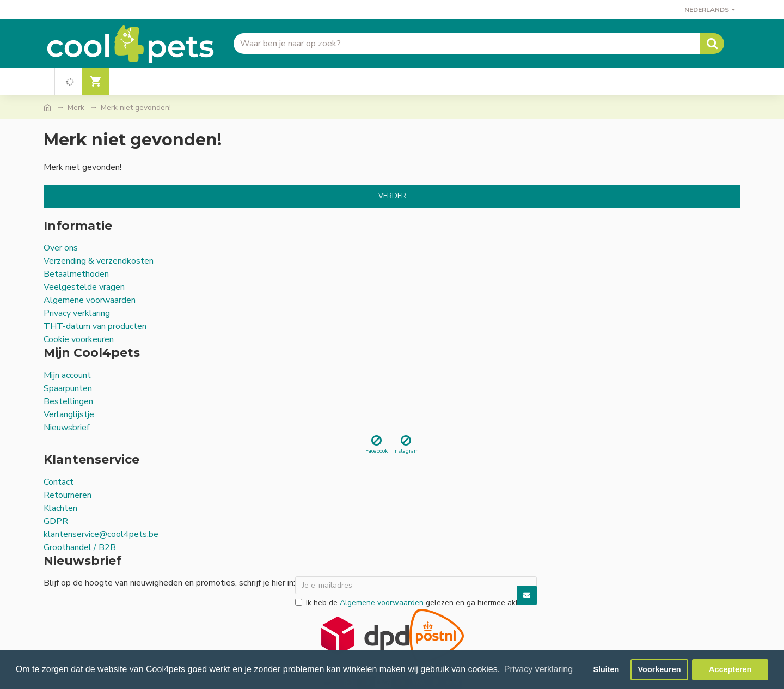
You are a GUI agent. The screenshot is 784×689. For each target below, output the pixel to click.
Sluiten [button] (606, 669)
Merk (76, 108)
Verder (392, 196)
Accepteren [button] (730, 669)
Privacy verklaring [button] (538, 669)
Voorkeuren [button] (660, 669)
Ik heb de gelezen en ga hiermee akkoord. (416, 603)
